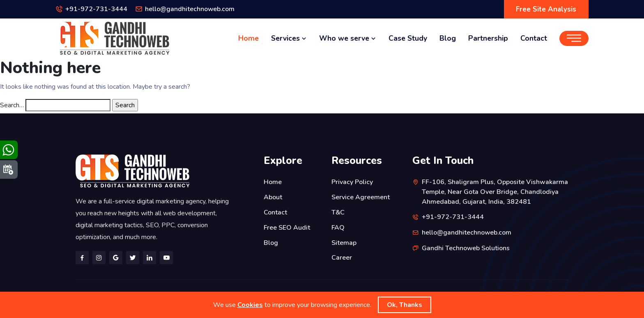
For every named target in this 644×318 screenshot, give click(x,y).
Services (289, 38)
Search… (12, 105)
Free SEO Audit (287, 226)
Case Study (408, 38)
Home (248, 38)
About (273, 197)
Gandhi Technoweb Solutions (466, 247)
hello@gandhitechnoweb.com (190, 9)
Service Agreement (361, 197)
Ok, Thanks (405, 305)
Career (342, 256)
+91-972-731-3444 (96, 9)
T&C (338, 212)
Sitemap (344, 241)
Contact (534, 38)
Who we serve (348, 38)
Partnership (488, 38)
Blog (448, 38)
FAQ (338, 226)
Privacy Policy (352, 182)
